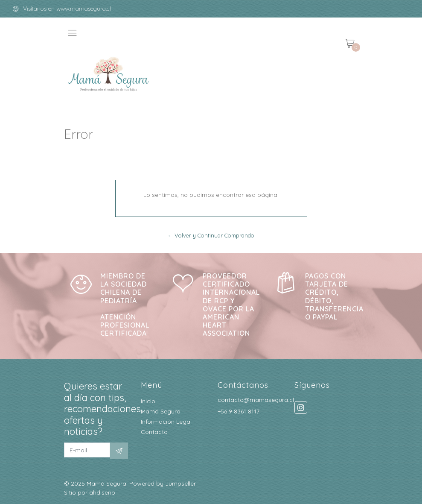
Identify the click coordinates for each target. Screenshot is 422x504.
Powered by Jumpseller (162, 483)
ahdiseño (102, 492)
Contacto (154, 432)
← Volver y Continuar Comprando (211, 235)
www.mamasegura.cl (84, 9)
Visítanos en (40, 9)
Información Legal (166, 422)
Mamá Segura (161, 411)
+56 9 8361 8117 (239, 411)
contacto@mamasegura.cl (256, 400)
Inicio (148, 401)
